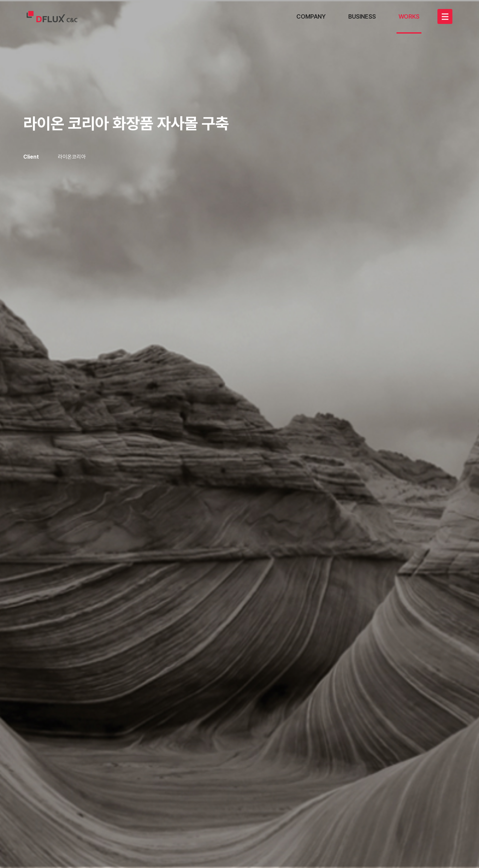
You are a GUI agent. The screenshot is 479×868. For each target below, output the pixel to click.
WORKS (409, 16)
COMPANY (311, 16)
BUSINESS (362, 16)
